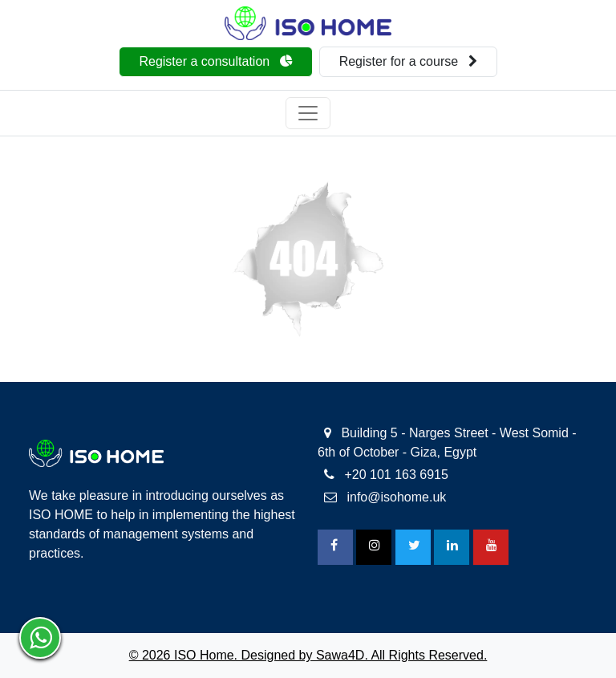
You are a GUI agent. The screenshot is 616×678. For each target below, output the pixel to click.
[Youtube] (491, 547)
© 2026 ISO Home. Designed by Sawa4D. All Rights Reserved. (308, 655)
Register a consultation (215, 61)
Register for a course (408, 61)
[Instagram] (374, 547)
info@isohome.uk (385, 497)
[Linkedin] (452, 547)
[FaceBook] (335, 547)
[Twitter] (413, 547)
